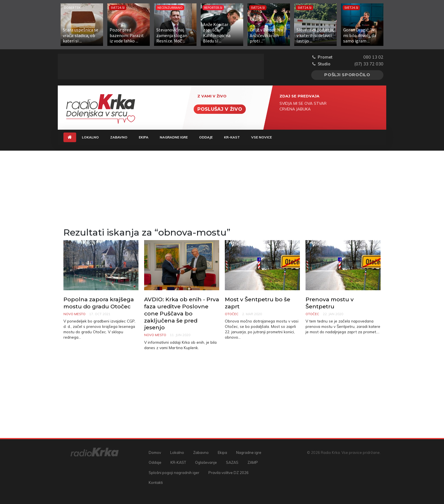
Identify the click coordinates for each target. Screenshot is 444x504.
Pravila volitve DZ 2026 (229, 473)
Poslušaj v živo (220, 109)
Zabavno (119, 137)
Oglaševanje (206, 462)
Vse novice (262, 137)
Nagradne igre (174, 137)
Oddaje (206, 137)
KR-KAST (232, 137)
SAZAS (232, 462)
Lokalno (90, 137)
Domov (155, 452)
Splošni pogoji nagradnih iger (174, 473)
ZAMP (253, 462)
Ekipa (144, 137)
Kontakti (156, 482)
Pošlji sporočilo (347, 75)
